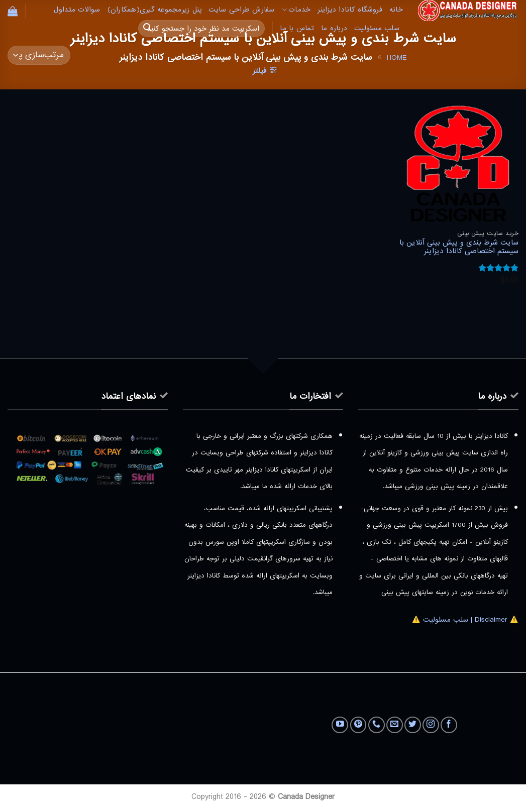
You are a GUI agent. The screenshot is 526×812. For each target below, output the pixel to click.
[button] (13, 11)
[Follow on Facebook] (449, 725)
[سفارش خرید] (39, 55)
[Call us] (377, 725)
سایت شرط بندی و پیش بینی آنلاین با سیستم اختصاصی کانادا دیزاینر (459, 247)
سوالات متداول (77, 10)
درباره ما (334, 28)
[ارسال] (147, 29)
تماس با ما (297, 28)
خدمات (296, 10)
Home (397, 58)
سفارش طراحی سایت (241, 10)
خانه (396, 10)
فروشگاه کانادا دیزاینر (350, 10)
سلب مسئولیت (377, 28)
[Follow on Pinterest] (358, 725)
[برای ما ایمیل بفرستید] (395, 725)
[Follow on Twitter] (413, 725)
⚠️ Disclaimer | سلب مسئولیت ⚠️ (465, 620)
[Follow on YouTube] (340, 725)
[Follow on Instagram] (431, 725)
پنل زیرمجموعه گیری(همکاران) (155, 10)
